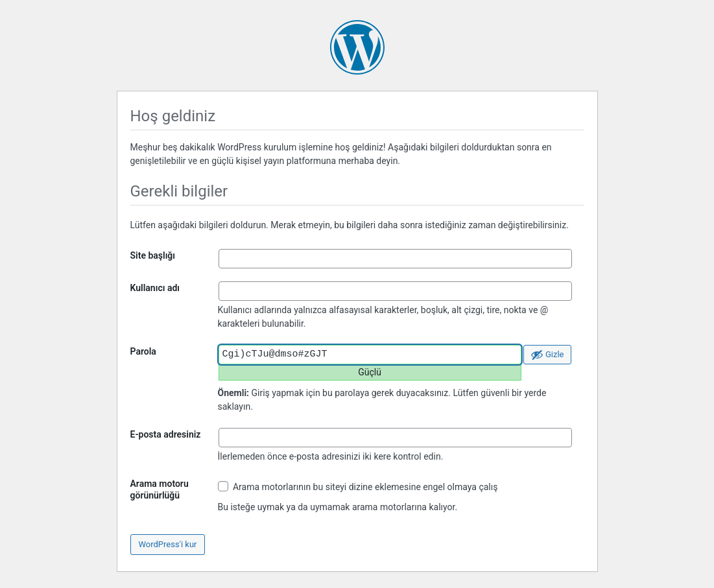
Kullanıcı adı (155, 288)
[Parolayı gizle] (547, 355)
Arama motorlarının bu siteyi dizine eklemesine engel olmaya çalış (358, 487)
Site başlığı (153, 255)
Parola (143, 351)
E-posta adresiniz (166, 434)
